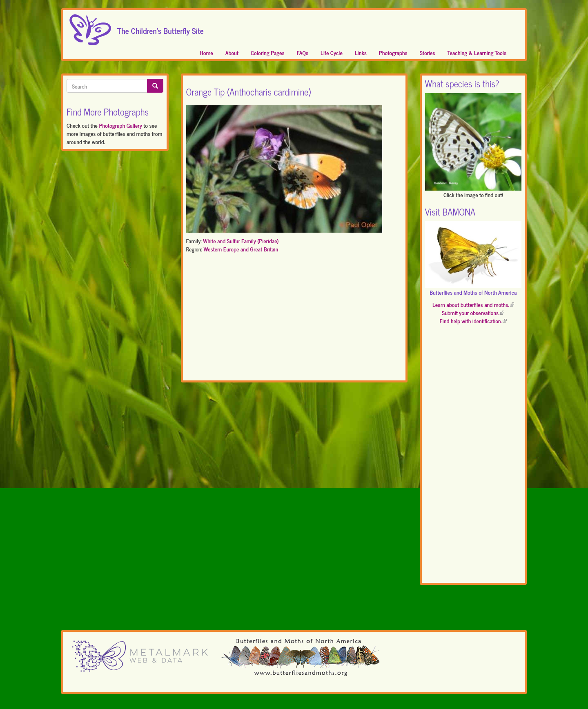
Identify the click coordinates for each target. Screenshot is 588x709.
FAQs (303, 52)
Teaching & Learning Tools (477, 52)
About (232, 52)
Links (361, 52)
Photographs (393, 52)
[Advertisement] (294, 318)
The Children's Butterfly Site (160, 28)
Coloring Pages (268, 52)
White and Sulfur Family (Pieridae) (241, 241)
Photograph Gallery (120, 125)
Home (206, 52)
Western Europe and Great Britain (241, 249)
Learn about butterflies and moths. (473, 304)
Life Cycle (332, 52)
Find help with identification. (473, 321)
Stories (428, 52)
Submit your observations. (473, 312)
